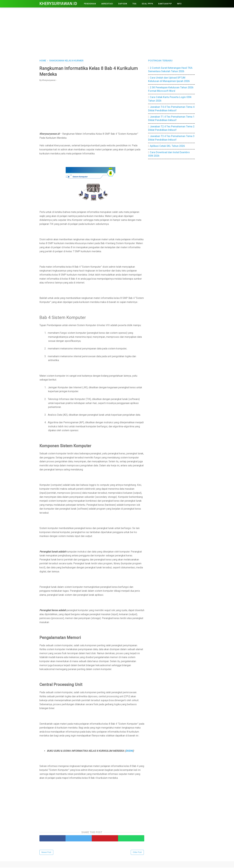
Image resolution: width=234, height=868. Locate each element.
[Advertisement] (117, 33)
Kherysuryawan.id (58, 4)
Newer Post (46, 853)
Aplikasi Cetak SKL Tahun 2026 (167, 146)
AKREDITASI (107, 4)
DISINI (129, 751)
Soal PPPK (147, 4)
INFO (179, 4)
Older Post (137, 853)
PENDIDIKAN (90, 4)
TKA (134, 4)
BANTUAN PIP (165, 4)
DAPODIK (123, 4)
